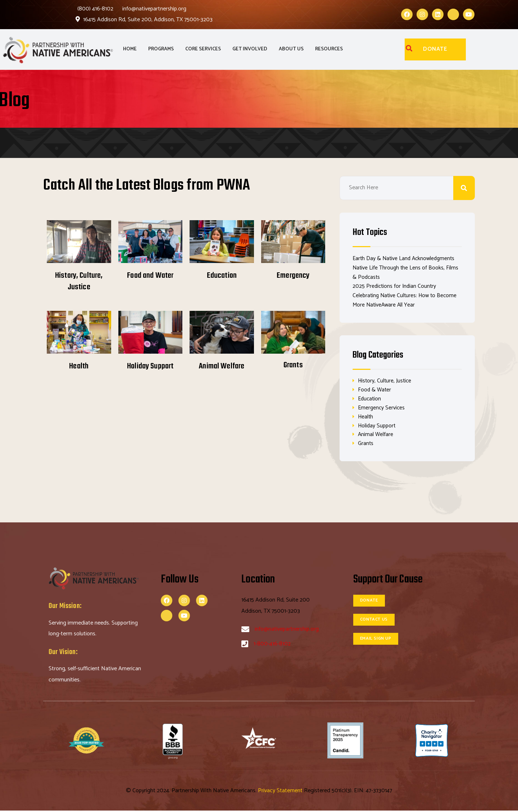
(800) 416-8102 (95, 9)
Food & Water (375, 390)
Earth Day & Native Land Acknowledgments (405, 258)
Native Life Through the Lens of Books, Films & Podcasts (406, 272)
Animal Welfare (222, 366)
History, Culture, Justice (79, 282)
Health (79, 366)
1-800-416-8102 (272, 645)
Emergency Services (382, 408)
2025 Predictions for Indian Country (395, 286)
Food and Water (150, 276)
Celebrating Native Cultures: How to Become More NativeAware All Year (406, 300)
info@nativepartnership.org (154, 9)
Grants (293, 365)
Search (464, 188)
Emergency (293, 276)
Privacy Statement (281, 792)
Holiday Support (150, 366)
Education (222, 276)
